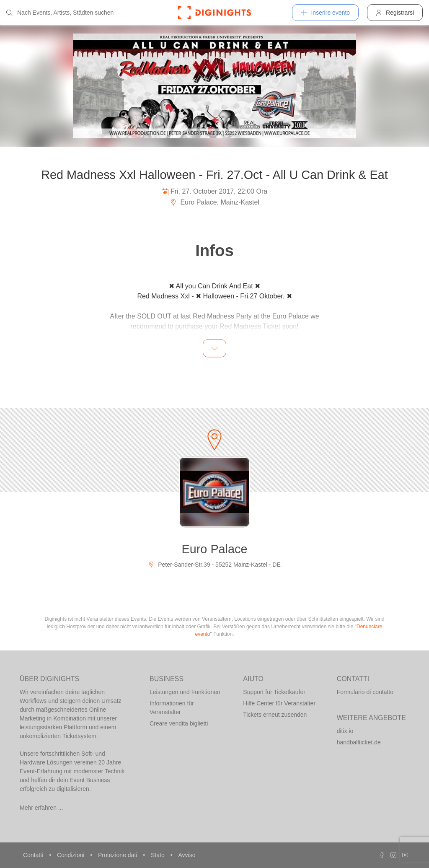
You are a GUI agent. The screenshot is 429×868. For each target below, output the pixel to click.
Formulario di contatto (365, 692)
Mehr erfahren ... (41, 808)
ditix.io (345, 731)
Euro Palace (215, 549)
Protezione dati (118, 855)
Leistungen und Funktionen (185, 692)
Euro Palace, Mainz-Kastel (214, 202)
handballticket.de (359, 742)
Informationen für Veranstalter (172, 708)
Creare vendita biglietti (179, 723)
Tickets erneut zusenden (275, 715)
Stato (159, 855)
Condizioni (71, 855)
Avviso (187, 855)
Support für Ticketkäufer (274, 692)
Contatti (34, 855)
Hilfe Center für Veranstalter (279, 703)
